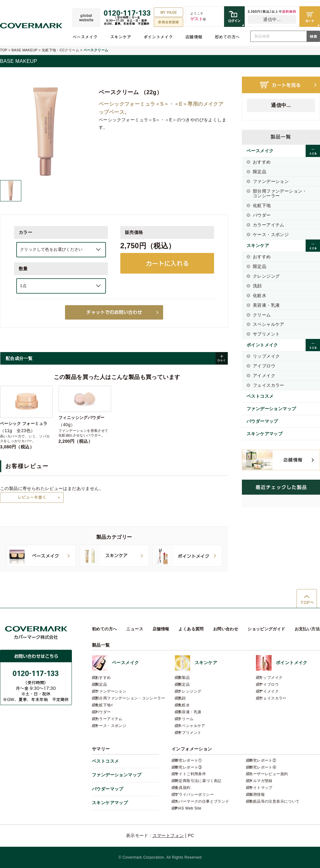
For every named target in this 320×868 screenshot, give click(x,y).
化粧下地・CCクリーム (60, 50)
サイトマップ (261, 788)
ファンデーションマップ (271, 409)
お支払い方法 (307, 629)
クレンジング (266, 276)
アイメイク (264, 376)
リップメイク (266, 356)
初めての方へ (227, 37)
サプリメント (266, 334)
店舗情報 (194, 37)
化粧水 (260, 295)
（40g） (85, 415)
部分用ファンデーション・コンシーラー (280, 193)
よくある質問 (191, 629)
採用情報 (257, 795)
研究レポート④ (263, 767)
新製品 (184, 678)
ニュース (135, 629)
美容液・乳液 (266, 305)
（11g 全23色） (26, 417)
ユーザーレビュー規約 (269, 774)
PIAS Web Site (188, 808)
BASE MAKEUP (25, 50)
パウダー (262, 215)
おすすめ (262, 162)
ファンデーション (271, 181)
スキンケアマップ (265, 434)
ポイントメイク (158, 37)
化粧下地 (262, 205)
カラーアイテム (269, 225)
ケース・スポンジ (271, 235)
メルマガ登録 (261, 781)
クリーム (262, 315)
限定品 (260, 172)
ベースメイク (85, 37)
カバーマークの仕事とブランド (202, 801)
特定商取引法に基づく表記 (198, 781)
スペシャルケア (269, 324)
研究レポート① (189, 760)
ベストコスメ (260, 396)
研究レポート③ (189, 767)
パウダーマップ (262, 421)
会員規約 (183, 788)
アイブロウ (264, 366)
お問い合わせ (226, 629)
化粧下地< (104, 705)
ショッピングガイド (266, 629)
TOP (4, 50)
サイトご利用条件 (190, 774)
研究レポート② (263, 760)
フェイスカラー (269, 385)
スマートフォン (168, 835)
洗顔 (257, 286)
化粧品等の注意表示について (275, 801)
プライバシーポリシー (194, 795)
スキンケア (121, 37)
